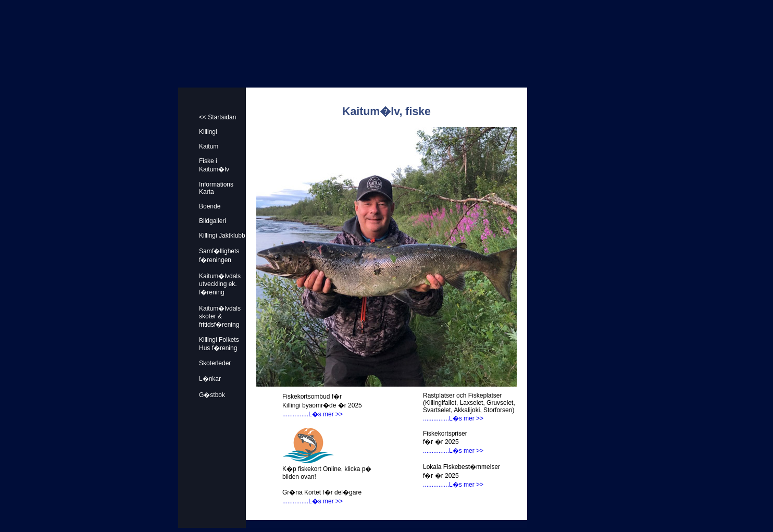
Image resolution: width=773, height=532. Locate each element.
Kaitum (209, 146)
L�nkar (210, 379)
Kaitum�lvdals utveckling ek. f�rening (220, 284)
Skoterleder (215, 363)
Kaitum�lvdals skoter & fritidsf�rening (220, 317)
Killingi (208, 132)
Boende (210, 206)
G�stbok (212, 395)
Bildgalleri (213, 221)
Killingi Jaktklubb (222, 236)
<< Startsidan (217, 117)
